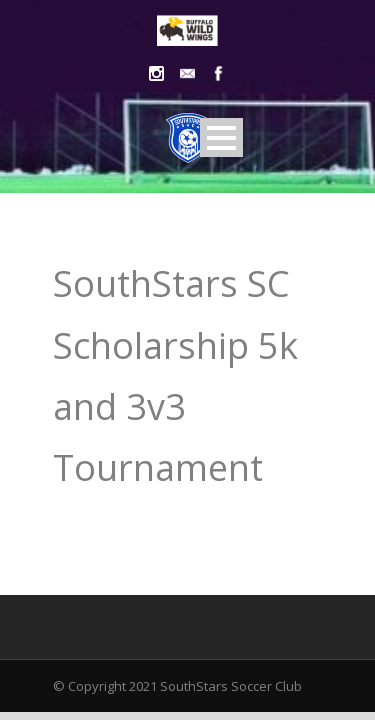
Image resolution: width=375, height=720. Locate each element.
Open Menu (221, 137)
